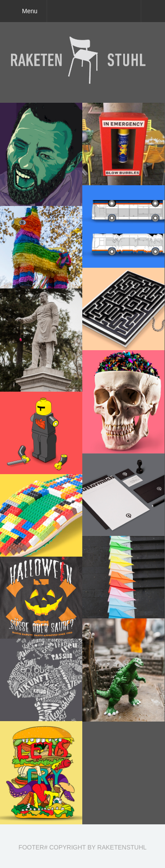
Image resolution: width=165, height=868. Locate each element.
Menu (30, 11)
